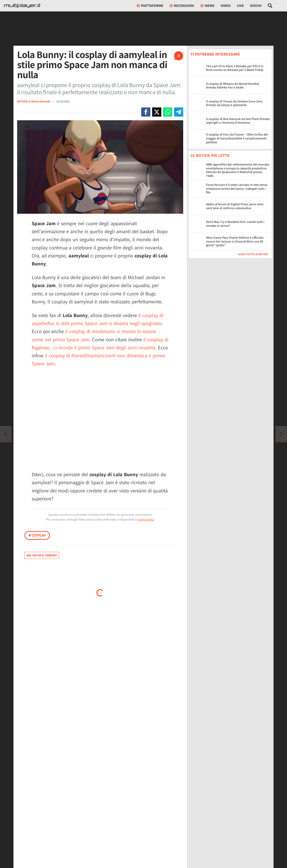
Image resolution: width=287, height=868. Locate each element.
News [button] (207, 6)
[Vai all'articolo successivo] (6, 434)
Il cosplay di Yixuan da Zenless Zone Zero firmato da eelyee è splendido (234, 103)
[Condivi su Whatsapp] (168, 112)
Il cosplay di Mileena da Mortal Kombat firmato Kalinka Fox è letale (233, 86)
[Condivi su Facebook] (146, 112)
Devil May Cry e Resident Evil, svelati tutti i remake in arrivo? (235, 224)
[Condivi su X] (157, 112)
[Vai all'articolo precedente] (281, 434)
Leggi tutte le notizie (253, 254)
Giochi (256, 6)
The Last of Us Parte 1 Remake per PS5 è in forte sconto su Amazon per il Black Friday (235, 68)
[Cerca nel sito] (270, 6)
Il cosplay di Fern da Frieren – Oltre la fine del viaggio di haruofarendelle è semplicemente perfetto (237, 138)
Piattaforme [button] (150, 6)
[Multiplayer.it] (22, 6)
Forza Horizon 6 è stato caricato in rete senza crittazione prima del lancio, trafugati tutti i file (237, 189)
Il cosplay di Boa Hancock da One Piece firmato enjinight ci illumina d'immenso (238, 121)
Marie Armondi (41, 101)
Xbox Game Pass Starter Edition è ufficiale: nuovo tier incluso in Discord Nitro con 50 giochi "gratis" (235, 241)
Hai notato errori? (42, 555)
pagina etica (146, 519)
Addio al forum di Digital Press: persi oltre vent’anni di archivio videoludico (235, 206)
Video (226, 6)
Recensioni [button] (182, 6)
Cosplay (37, 535)
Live (240, 6)
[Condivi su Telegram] (179, 112)
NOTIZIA (22, 101)
